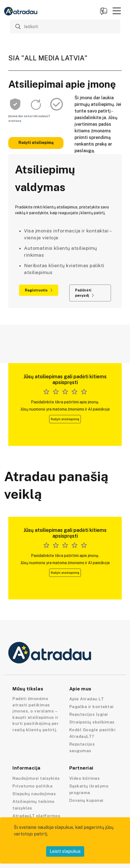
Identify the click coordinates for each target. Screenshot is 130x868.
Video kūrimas (85, 778)
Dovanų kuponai (86, 800)
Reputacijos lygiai (89, 714)
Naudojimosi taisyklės (36, 778)
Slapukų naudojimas (34, 794)
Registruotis (39, 290)
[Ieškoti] (65, 26)
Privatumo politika (32, 786)
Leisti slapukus (65, 851)
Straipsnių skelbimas (92, 722)
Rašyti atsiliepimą (36, 143)
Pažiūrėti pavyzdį (84, 293)
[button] (117, 11)
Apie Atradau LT (87, 699)
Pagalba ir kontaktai (91, 707)
